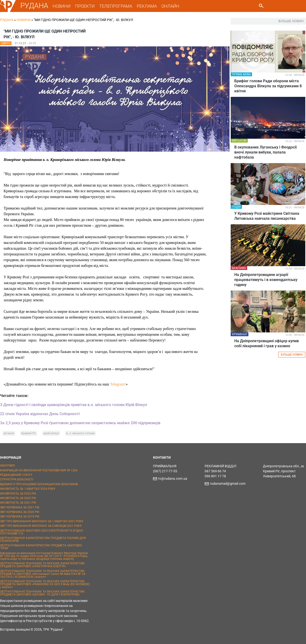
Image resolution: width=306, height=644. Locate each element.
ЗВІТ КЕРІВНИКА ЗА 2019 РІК (20, 517)
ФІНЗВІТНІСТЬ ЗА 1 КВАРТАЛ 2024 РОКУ (28, 489)
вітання (9, 433)
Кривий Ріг (29, 433)
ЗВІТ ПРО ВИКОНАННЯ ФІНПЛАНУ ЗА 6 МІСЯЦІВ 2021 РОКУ (41, 526)
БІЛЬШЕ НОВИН (292, 355)
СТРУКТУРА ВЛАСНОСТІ (17, 479)
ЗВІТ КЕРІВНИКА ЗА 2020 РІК (20, 512)
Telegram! (118, 384)
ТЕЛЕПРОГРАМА (116, 6)
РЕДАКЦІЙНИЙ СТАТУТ (16, 475)
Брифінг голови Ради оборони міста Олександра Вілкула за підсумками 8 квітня (268, 86)
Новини (24, 20)
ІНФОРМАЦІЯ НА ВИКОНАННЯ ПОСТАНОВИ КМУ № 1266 (39, 470)
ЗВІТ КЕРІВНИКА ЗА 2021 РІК (20, 507)
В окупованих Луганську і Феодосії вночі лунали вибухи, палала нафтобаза (265, 152)
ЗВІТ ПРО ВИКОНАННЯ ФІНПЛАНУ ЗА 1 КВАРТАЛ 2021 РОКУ (42, 521)
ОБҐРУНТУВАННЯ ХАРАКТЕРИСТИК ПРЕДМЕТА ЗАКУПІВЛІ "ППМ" (41, 547)
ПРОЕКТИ (85, 6)
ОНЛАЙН (171, 6)
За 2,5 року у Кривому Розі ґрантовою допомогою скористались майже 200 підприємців (80, 423)
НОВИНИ (62, 6)
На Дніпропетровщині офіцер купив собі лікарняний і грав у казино (267, 343)
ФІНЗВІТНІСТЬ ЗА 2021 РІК (18, 503)
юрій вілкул (51, 433)
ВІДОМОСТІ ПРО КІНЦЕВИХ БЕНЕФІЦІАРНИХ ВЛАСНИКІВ (39, 484)
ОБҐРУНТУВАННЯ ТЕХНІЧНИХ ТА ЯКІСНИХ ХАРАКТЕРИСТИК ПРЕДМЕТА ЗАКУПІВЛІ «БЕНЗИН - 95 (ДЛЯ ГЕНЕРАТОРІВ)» (42, 593)
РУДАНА (35, 6)
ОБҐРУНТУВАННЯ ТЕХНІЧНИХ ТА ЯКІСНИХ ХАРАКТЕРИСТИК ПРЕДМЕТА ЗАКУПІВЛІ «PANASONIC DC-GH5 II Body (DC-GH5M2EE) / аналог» (45, 584)
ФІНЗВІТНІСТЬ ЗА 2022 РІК (18, 498)
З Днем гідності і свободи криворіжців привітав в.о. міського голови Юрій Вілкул (74, 405)
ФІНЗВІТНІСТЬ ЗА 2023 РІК (18, 494)
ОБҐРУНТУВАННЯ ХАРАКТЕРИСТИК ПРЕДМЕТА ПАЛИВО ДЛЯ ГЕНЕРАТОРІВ (43, 539)
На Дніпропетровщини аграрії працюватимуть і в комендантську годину (266, 280)
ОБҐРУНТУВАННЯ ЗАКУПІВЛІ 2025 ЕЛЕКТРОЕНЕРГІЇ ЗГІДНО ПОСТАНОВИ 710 (41, 532)
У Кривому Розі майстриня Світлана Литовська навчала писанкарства (267, 216)
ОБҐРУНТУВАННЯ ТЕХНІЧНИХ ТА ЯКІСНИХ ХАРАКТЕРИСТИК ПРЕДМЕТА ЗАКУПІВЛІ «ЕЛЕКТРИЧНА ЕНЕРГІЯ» (42, 565)
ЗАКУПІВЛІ (7, 466)
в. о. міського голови (80, 433)
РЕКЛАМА (147, 6)
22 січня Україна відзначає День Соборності (40, 414)
